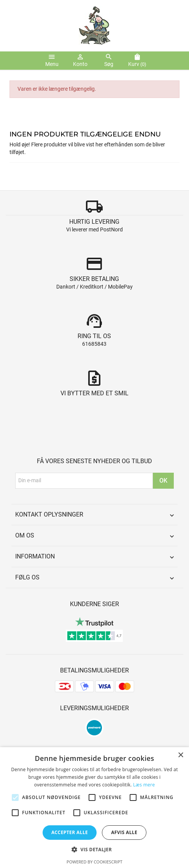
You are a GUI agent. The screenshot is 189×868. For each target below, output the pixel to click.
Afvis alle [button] (124, 832)
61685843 (94, 344)
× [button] (180, 755)
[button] (94, 850)
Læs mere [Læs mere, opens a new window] (144, 785)
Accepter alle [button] (70, 832)
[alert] (94, 808)
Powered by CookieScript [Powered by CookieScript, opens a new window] (94, 862)
